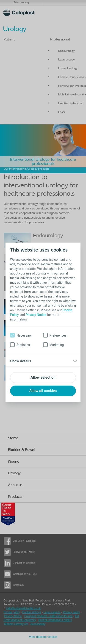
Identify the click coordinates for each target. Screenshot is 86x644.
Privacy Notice (36, 315)
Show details (21, 361)
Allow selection (43, 377)
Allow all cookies (43, 391)
